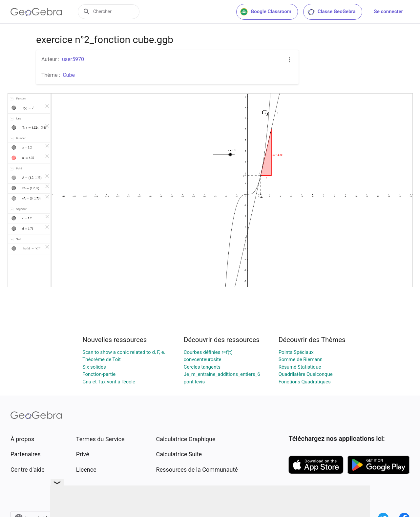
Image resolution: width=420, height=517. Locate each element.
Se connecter (388, 11)
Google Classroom (266, 12)
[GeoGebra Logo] (36, 12)
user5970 (73, 59)
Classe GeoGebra (331, 12)
